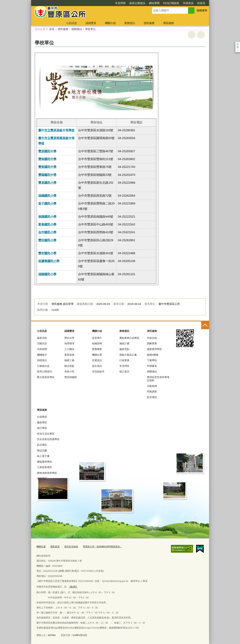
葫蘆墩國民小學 (49, 261)
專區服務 (168, 23)
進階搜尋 (202, 10)
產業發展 (69, 355)
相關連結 (77, 29)
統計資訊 (124, 371)
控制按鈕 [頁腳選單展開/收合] (205, 325)
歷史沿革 (69, 338)
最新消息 (42, 338)
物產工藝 (69, 360)
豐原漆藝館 (71, 377)
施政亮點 (124, 349)
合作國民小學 (47, 232)
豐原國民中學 (47, 151)
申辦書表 (152, 366)
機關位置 (97, 355)
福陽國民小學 (47, 274)
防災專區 (42, 445)
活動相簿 (152, 386)
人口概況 (69, 349)
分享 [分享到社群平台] (238, 44)
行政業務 (124, 360)
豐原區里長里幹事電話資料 (158, 379)
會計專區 (42, 428)
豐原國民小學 (47, 183)
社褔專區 (42, 417)
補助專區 (42, 478)
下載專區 (152, 360)
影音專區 (152, 397)
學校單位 (90, 29)
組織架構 (97, 343)
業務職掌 (97, 349)
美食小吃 (69, 371)
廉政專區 (42, 422)
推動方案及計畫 (128, 355)
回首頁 (181, 3)
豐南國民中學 (47, 159)
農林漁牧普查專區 (47, 473)
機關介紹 (110, 23)
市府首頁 (168, 3)
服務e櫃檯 (153, 355)
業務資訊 (130, 23)
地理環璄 (69, 343)
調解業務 (152, 343)
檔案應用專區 (154, 349)
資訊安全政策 (71, 547)
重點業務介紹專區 (129, 338)
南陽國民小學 (47, 217)
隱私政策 (55, 547)
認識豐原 (91, 23)
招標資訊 (42, 360)
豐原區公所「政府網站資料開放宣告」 (103, 547)
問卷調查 (152, 392)
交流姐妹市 (98, 371)
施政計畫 (124, 343)
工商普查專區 (44, 467)
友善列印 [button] (192, 35)
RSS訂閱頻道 (151, 3)
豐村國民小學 (47, 253)
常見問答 (100, 3)
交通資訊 (97, 360)
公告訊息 (72, 23)
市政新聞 (42, 349)
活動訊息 (42, 343)
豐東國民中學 (47, 167)
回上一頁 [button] (201, 35)
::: (30, 2)
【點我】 (73, 587)
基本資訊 (97, 366)
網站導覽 (134, 3)
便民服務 (149, 23)
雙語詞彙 (42, 451)
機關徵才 (42, 355)
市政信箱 (152, 338)
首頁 (52, 29)
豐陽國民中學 (47, 175)
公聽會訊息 (43, 366)
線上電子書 (43, 456)
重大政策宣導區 (46, 377)
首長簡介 (97, 338)
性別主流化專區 (46, 434)
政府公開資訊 (117, 3)
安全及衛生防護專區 (48, 439)
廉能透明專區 (44, 462)
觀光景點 (69, 366)
